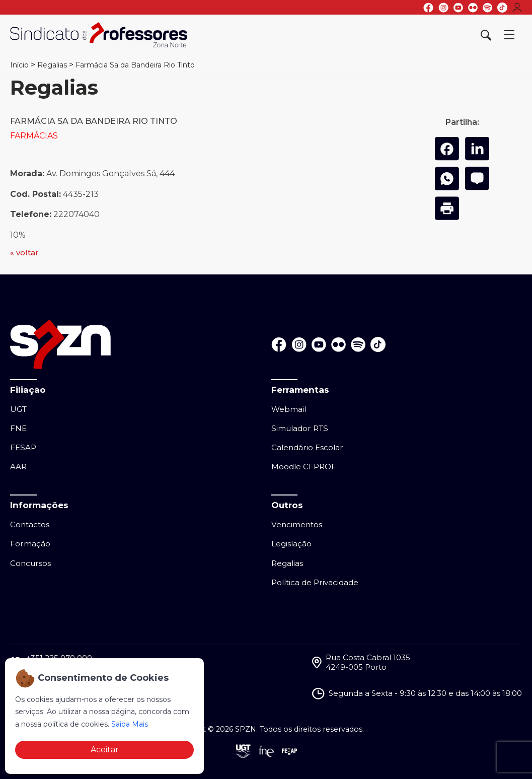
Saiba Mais (130, 724)
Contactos (30, 524)
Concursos (30, 563)
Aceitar (105, 750)
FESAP (23, 447)
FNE (18, 428)
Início (19, 65)
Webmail (289, 409)
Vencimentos (297, 524)
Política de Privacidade (315, 582)
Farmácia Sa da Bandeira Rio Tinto (135, 65)
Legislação (291, 544)
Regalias (52, 65)
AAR (18, 467)
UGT (18, 409)
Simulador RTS (300, 428)
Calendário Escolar (307, 447)
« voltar (24, 253)
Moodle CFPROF (304, 467)
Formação (30, 544)
